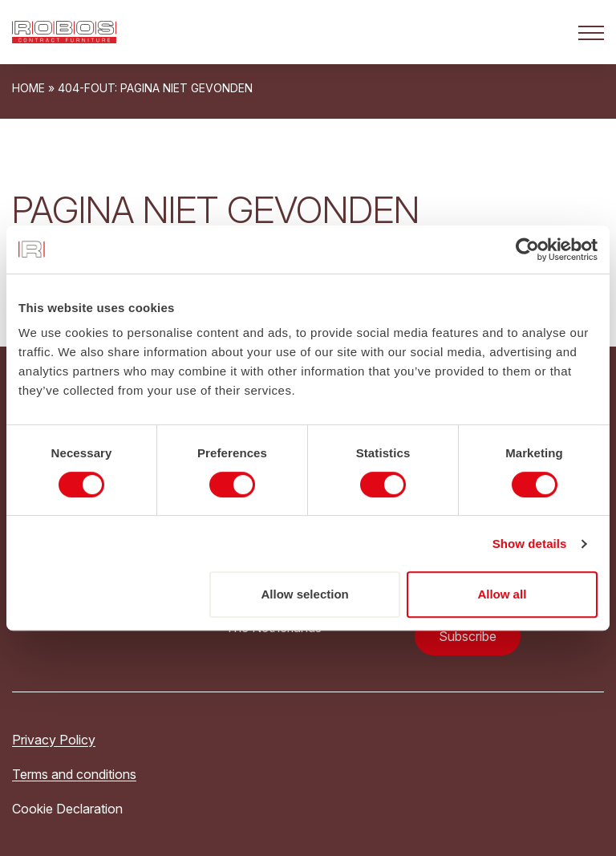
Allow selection (305, 594)
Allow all (502, 594)
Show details (530, 544)
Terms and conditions (74, 774)
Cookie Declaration (67, 809)
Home (28, 88)
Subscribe (468, 636)
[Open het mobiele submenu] (591, 32)
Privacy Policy (54, 740)
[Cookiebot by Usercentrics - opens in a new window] (527, 249)
